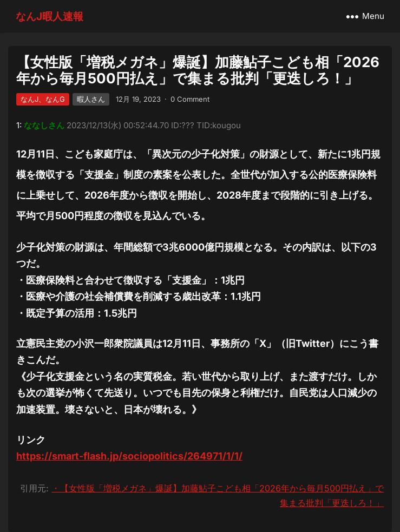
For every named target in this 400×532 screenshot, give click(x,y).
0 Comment (190, 99)
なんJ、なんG (43, 99)
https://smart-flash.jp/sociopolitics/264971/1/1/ (129, 456)
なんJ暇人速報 (50, 16)
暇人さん (91, 99)
